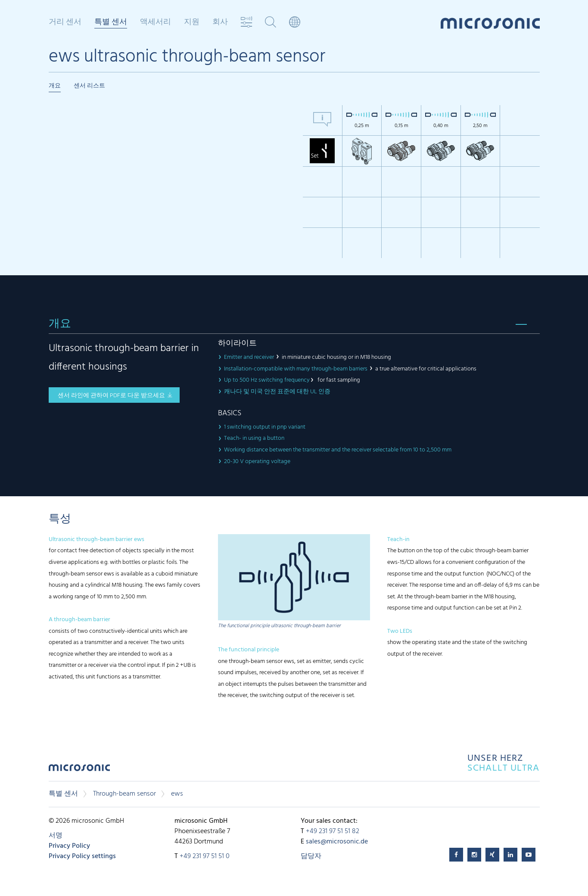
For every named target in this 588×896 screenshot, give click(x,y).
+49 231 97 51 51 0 (205, 856)
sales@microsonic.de (337, 842)
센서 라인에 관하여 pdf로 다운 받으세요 (111, 396)
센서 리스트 (89, 86)
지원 (192, 22)
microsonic (79, 770)
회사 (220, 22)
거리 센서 (65, 22)
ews (177, 794)
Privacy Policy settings (82, 856)
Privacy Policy (69, 846)
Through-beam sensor (124, 794)
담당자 (311, 856)
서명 (56, 836)
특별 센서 (111, 23)
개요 (55, 86)
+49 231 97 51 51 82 (333, 831)
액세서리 (156, 22)
